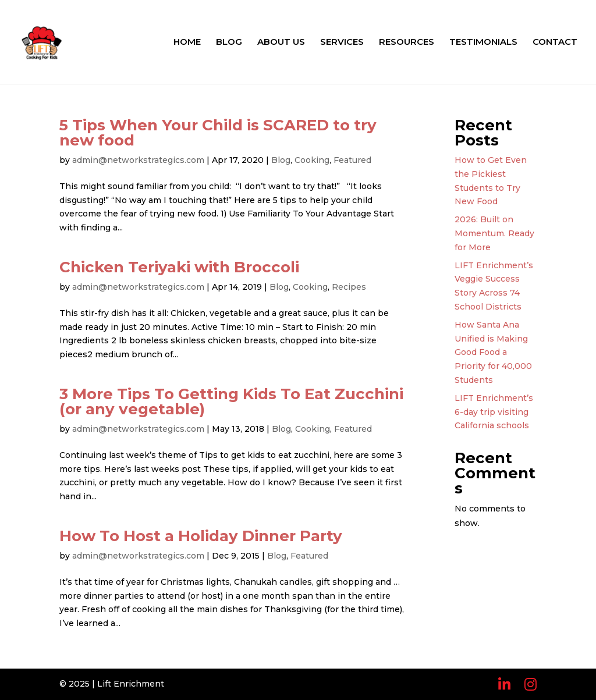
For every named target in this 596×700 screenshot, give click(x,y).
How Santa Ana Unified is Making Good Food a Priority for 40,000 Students (493, 352)
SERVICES (342, 42)
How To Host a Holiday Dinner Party (201, 536)
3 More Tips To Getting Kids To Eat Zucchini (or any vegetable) (231, 401)
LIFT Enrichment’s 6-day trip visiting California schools (494, 412)
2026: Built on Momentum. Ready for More (494, 233)
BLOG (229, 42)
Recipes (349, 287)
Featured (352, 160)
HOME (187, 42)
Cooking (312, 160)
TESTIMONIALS (483, 42)
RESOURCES (407, 42)
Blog (281, 160)
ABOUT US (281, 42)
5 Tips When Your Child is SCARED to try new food (218, 133)
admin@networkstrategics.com (138, 160)
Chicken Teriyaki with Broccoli (179, 267)
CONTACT (555, 42)
